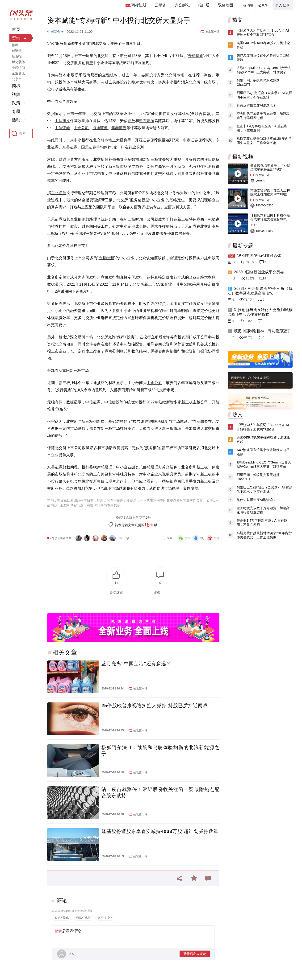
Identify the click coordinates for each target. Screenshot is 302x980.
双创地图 (226, 5)
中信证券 (62, 128)
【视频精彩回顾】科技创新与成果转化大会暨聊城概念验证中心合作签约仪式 (270, 219)
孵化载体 (18, 62)
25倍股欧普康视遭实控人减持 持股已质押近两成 (155, 705)
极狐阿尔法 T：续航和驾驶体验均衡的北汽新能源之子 (160, 750)
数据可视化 (62, 918)
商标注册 (139, 5)
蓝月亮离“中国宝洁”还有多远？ (136, 664)
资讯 (16, 38)
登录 (58, 931)
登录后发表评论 (195, 954)
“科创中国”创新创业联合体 (259, 256)
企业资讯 (18, 73)
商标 (16, 86)
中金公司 (81, 128)
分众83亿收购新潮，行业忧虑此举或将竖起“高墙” (270, 167)
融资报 (17, 56)
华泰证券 (119, 128)
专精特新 (195, 56)
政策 (16, 103)
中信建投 (62, 121)
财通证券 (66, 159)
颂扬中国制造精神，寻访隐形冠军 (262, 331)
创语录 (17, 51)
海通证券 (100, 128)
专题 (16, 111)
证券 (131, 121)
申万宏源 (147, 121)
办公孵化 (182, 5)
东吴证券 (70, 147)
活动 (16, 120)
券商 (145, 75)
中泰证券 (191, 140)
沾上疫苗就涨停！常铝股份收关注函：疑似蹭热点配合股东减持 (160, 792)
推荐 (15, 45)
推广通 (204, 5)
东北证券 (59, 193)
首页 (16, 29)
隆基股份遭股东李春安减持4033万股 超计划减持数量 (160, 831)
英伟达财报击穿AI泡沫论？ (256, 105)
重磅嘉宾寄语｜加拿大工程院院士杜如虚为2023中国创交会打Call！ (271, 194)
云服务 (160, 5)
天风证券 (55, 219)
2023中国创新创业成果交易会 (259, 272)
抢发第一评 (212, 32)
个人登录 (283, 5)
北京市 (17, 79)
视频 (16, 94)
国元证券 (89, 147)
